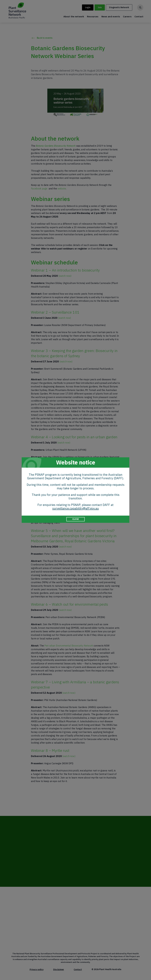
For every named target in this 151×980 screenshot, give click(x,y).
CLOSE (75, 519)
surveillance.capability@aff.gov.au (76, 508)
